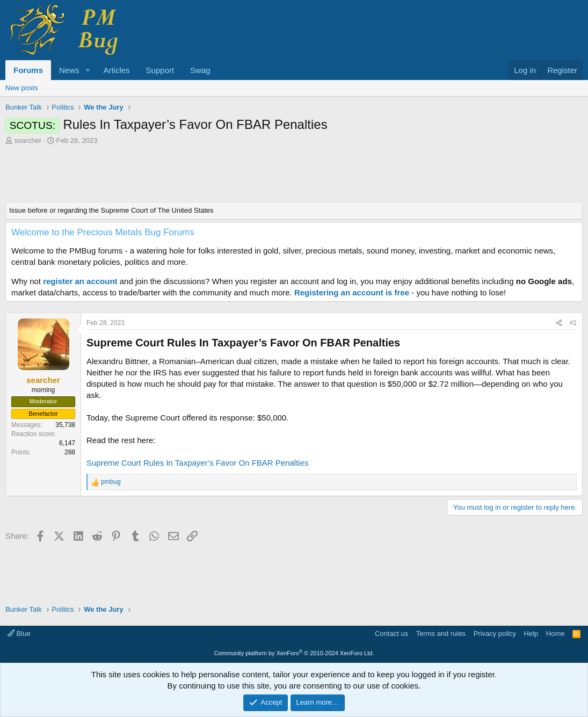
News (69, 70)
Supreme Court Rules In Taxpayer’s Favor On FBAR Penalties (198, 463)
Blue (19, 633)
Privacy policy (495, 633)
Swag (200, 70)
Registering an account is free (352, 292)
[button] (88, 70)
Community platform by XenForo (294, 653)
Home (556, 633)
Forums (28, 70)
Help (531, 633)
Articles (116, 70)
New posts (22, 88)
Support (160, 70)
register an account (80, 281)
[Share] (559, 323)
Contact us (391, 633)
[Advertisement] (294, 175)
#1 (573, 323)
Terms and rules (441, 633)
